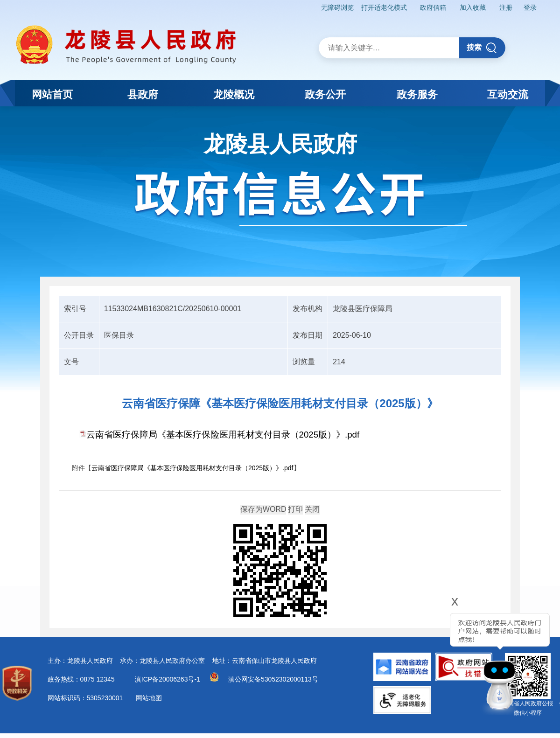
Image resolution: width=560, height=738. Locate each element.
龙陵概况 (234, 94)
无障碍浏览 (337, 7)
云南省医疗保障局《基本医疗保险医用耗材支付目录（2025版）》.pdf (223, 435)
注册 (506, 7)
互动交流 (508, 94)
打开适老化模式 (384, 7)
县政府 (143, 94)
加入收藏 (473, 7)
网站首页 (52, 94)
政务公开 (325, 94)
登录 (530, 7)
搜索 (482, 48)
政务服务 (417, 94)
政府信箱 (433, 7)
